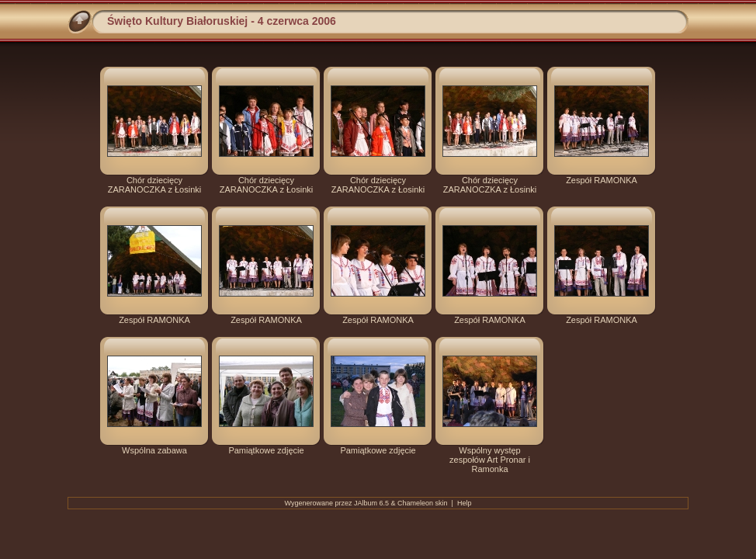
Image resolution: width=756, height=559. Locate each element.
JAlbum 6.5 (371, 503)
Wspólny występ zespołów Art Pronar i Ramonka (490, 460)
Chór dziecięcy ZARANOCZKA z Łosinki (154, 185)
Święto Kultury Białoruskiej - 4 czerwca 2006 (222, 21)
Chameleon (415, 503)
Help (465, 503)
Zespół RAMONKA (602, 180)
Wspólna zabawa (154, 450)
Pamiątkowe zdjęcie (266, 450)
